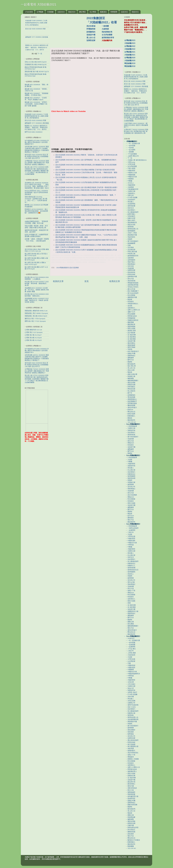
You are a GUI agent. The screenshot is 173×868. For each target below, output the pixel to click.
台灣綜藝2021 (130, 52)
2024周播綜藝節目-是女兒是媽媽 (68, 268)
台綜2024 (61, 12)
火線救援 (105, 29)
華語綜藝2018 (130, 66)
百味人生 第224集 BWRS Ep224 (36, 62)
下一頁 (40, 54)
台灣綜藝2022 (130, 46)
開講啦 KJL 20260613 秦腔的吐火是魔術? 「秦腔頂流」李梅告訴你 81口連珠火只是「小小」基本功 (36, 128)
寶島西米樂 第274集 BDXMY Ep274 (37, 72)
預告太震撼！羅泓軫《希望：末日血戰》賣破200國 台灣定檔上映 (36, 227)
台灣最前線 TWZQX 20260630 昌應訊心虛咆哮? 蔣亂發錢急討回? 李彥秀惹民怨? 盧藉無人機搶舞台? (37, 163)
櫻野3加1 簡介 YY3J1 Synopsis (35, 321)
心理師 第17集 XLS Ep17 (33, 335)
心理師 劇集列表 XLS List (33, 330)
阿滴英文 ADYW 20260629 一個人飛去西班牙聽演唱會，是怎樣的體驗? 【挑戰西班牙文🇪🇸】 (36, 211)
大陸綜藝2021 (130, 55)
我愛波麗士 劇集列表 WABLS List (36, 311)
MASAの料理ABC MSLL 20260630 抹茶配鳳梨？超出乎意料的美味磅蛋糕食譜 (36, 192)
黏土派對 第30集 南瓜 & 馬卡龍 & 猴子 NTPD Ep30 (36, 255)
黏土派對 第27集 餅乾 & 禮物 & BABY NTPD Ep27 (35, 263)
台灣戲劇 (40, 12)
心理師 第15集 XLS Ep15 (33, 340)
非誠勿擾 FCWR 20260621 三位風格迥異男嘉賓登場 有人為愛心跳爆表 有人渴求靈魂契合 (37, 116)
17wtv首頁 (29, 12)
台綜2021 (124, 12)
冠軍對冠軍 (91, 40)
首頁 (86, 281)
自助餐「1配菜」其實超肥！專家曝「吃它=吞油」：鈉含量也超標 (37, 240)
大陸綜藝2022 (130, 49)
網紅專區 (82, 12)
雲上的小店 (91, 38)
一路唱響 (105, 26)
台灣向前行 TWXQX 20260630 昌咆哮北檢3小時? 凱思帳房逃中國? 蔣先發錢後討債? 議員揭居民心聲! (136, 131)
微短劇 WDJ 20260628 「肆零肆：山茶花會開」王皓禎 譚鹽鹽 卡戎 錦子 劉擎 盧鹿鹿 (36, 104)
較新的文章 (58, 281)
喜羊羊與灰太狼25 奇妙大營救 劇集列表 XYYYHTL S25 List (37, 250)
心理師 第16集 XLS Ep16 (33, 338)
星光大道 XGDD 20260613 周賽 (135, 84)
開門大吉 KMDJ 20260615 (34, 132)
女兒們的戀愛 (107, 35)
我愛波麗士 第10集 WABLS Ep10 (36, 316)
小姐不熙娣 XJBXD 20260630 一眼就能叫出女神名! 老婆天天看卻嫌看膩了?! (136, 125)
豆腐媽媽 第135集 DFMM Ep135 (36, 65)
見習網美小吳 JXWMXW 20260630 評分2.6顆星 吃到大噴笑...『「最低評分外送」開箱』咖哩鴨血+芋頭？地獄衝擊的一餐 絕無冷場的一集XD (37, 185)
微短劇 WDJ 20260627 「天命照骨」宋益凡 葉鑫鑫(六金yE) (36, 99)
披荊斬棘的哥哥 (108, 38)
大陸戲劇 (50, 12)
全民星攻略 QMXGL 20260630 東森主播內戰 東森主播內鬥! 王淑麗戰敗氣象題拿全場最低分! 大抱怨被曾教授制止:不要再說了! (37, 149)
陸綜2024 (72, 12)
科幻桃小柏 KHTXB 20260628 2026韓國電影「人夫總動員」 (37, 278)
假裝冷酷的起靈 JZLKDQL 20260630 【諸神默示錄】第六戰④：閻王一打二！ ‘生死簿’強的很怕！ (36, 200)
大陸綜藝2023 (130, 43)
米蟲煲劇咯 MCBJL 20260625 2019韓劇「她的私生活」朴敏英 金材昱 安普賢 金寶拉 (37, 300)
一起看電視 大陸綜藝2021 (39, 4)
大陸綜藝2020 (130, 60)
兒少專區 (93, 12)
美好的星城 (91, 26)
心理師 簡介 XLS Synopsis (34, 332)
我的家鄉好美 (107, 32)
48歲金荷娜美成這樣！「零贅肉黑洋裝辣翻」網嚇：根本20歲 (36, 222)
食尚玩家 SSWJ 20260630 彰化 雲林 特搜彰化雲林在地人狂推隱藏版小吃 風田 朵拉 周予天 (37, 156)
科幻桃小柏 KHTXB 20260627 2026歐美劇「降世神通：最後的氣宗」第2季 (37, 283)
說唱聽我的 (91, 32)
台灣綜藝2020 (130, 58)
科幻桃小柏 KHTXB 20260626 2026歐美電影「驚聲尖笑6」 (37, 295)
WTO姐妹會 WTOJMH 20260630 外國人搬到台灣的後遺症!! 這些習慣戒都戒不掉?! (37, 142)
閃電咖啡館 (91, 29)
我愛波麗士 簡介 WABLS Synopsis (36, 313)
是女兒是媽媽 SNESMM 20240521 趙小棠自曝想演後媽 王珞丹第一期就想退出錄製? (86, 187)
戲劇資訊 (103, 12)
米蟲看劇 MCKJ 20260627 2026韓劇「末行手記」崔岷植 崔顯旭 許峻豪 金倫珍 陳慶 (37, 290)
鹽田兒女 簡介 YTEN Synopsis (35, 319)
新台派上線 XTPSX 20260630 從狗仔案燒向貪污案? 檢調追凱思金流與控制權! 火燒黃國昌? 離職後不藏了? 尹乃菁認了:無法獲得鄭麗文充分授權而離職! (37, 171)
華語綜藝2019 (130, 63)
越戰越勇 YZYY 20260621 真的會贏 (37, 123)
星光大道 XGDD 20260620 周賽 (35, 120)
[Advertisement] (69, 30)
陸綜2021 (135, 12)
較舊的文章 (115, 281)
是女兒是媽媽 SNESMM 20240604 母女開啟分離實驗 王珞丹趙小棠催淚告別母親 (85, 170)
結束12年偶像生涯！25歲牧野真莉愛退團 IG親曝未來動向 (36, 235)
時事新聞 (114, 12)
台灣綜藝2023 (130, 40)
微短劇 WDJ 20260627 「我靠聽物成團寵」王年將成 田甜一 (36, 94)
